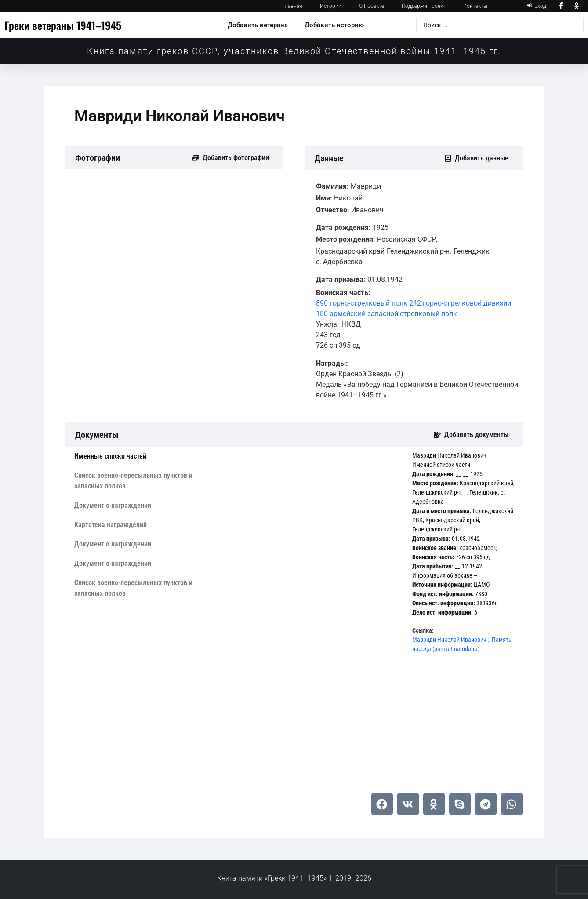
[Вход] (537, 6)
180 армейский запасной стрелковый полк (387, 314)
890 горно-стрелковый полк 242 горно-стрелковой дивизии (414, 303)
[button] (382, 804)
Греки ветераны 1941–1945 (63, 25)
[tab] (135, 456)
